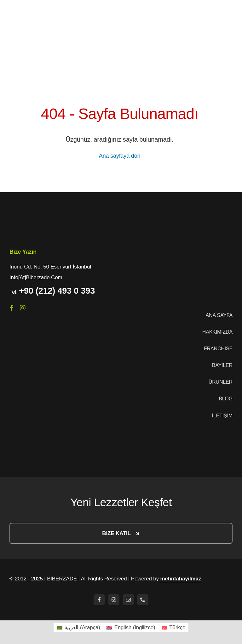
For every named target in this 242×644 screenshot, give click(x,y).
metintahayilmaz (181, 579)
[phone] (143, 600)
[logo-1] (41, 211)
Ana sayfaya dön (120, 156)
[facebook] (12, 308)
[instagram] (23, 308)
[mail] (128, 600)
